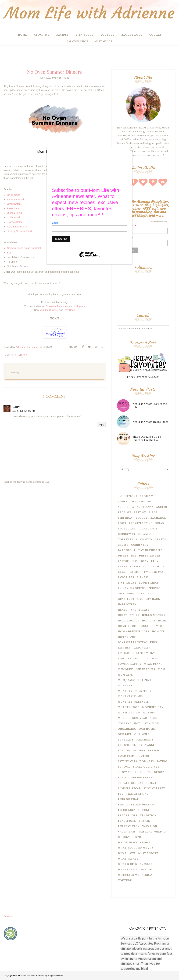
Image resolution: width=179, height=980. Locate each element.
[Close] (131, 148)
